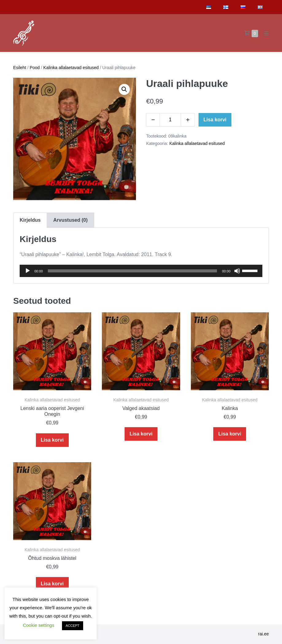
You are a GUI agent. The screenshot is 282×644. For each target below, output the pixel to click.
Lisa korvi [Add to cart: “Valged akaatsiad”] (141, 434)
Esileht (20, 68)
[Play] (28, 271)
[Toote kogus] (170, 120)
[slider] (133, 271)
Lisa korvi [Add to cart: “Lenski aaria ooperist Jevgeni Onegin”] (52, 440)
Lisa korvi (215, 120)
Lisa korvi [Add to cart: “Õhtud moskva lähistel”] (52, 584)
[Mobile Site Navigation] (266, 33)
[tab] (30, 220)
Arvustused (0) (70, 220)
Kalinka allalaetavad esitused (71, 68)
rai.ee (263, 634)
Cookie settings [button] (39, 625)
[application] (141, 271)
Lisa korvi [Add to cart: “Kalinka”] (230, 434)
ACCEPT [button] (73, 626)
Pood (35, 68)
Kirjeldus (30, 220)
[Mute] (237, 271)
